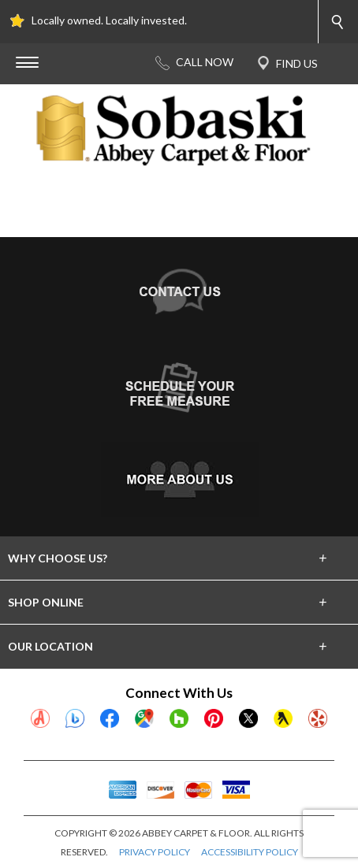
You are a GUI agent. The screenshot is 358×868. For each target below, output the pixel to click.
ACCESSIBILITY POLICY (250, 852)
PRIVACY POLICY (155, 852)
